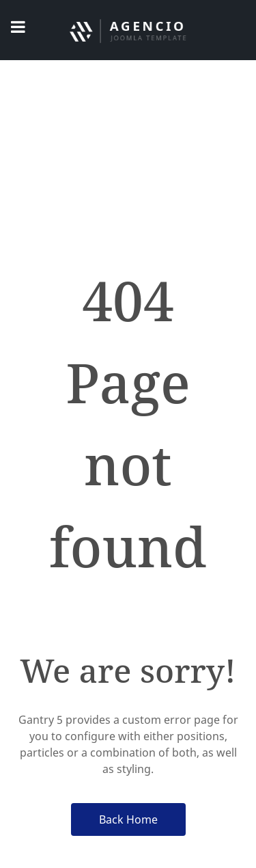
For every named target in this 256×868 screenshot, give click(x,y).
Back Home (128, 819)
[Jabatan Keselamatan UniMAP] (128, 30)
